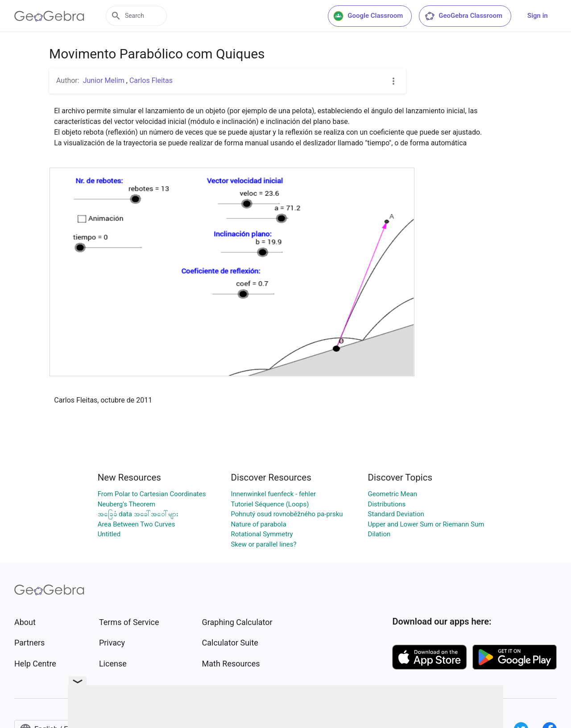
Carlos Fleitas (151, 80)
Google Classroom (368, 16)
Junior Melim (105, 80)
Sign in (538, 16)
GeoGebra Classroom (463, 16)
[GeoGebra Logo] (49, 16)
